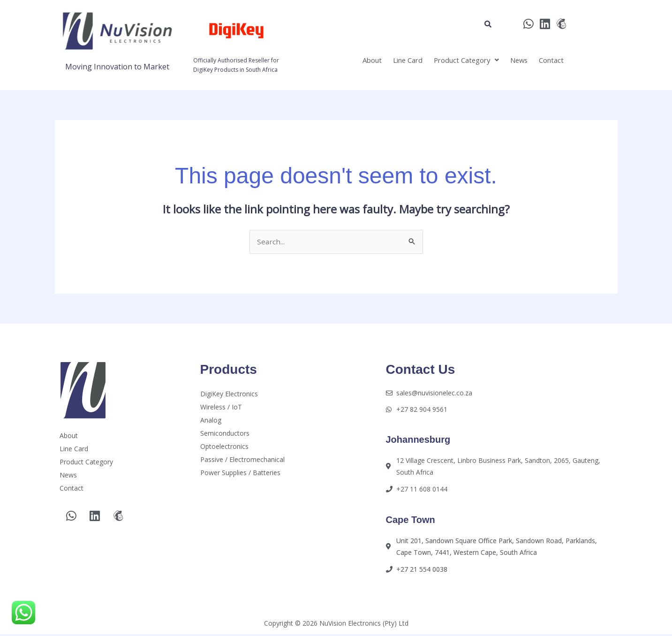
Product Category (452, 62)
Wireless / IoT (221, 408)
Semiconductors (225, 434)
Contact (549, 62)
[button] (452, 62)
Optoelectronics (224, 447)
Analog (211, 421)
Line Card (386, 62)
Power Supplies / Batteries (240, 473)
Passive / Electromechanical (242, 460)
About (345, 62)
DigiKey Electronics (229, 395)
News (512, 62)
